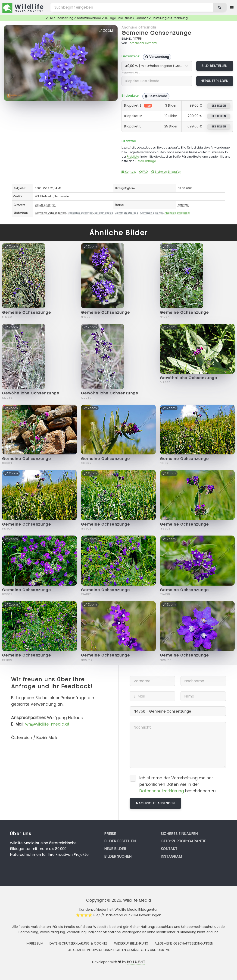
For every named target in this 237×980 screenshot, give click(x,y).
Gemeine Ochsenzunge (156, 33)
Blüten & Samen (45, 205)
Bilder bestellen (120, 841)
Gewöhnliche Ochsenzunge (31, 393)
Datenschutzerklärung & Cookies (79, 943)
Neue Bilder (115, 849)
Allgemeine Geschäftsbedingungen (184, 943)
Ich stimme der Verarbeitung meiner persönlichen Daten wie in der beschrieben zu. (178, 784)
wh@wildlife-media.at (47, 724)
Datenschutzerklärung (162, 791)
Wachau (183, 205)
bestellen (219, 106)
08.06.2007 (185, 188)
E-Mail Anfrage (145, 161)
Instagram (171, 856)
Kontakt (129, 172)
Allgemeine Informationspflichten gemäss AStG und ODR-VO (119, 950)
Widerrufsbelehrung (131, 943)
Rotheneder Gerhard (142, 43)
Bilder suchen (118, 856)
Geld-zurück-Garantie (183, 841)
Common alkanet (151, 213)
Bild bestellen (215, 66)
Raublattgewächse (80, 213)
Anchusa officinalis (139, 27)
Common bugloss (126, 213)
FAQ (144, 172)
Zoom (106, 31)
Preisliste (133, 157)
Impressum (35, 943)
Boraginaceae (104, 213)
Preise (110, 834)
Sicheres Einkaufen (166, 172)
